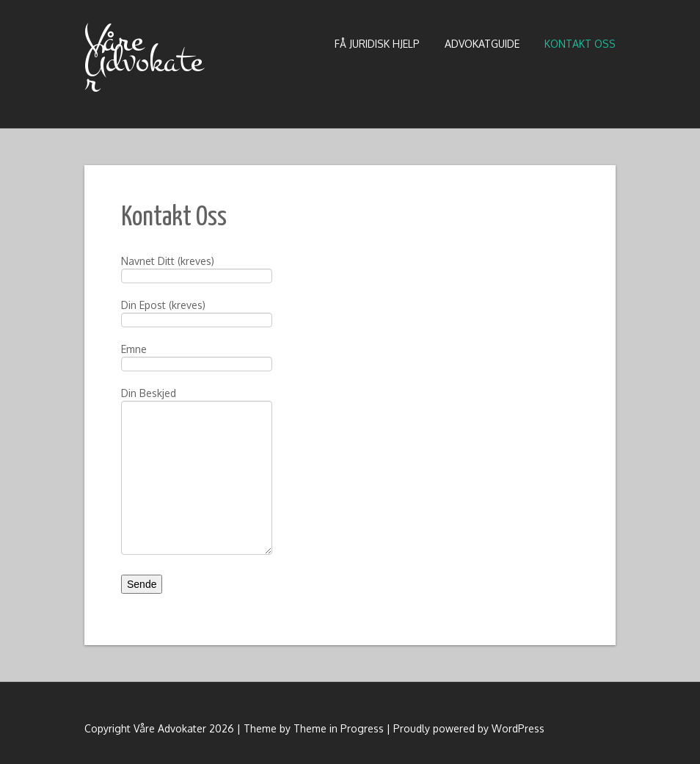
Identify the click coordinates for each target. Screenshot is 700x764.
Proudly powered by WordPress (469, 728)
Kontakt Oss (580, 44)
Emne (197, 358)
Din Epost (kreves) (197, 314)
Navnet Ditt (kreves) (197, 270)
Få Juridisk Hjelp (377, 44)
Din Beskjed (197, 437)
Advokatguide (482, 44)
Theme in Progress (339, 728)
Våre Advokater (143, 61)
